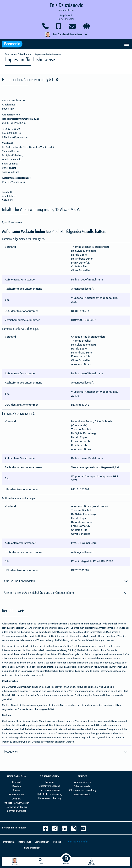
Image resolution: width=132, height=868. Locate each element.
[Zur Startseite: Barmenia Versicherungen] (12, 44)
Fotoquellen (66, 752)
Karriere (17, 786)
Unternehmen (16, 794)
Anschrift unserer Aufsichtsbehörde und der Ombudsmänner (66, 593)
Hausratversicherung (50, 798)
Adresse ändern (83, 782)
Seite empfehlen (32, 848)
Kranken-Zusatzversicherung (50, 784)
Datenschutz (25, 842)
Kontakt (16, 782)
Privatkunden (25, 54)
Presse (16, 790)
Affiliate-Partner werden (16, 803)
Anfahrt (16, 799)
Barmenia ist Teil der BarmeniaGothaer (16, 809)
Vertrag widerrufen (78, 842)
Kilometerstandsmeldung (82, 790)
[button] (66, 35)
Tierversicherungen (49, 790)
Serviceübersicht (82, 794)
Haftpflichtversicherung (50, 794)
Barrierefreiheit (42, 842)
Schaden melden (82, 786)
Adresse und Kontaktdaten (66, 581)
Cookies (57, 842)
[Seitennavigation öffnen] (127, 44)
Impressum (9, 842)
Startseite (10, 54)
